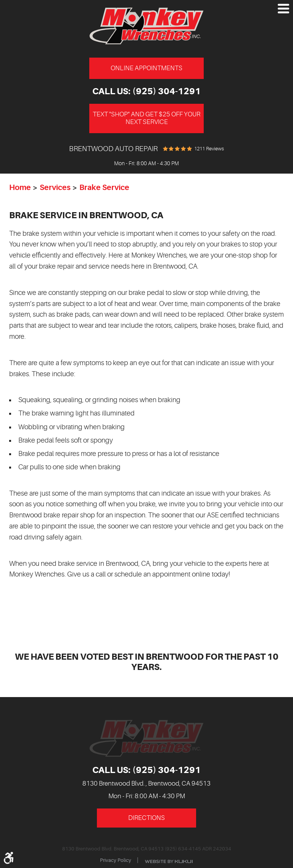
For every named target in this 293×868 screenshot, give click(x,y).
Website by (169, 861)
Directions (146, 818)
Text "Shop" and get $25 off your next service (146, 118)
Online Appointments (146, 68)
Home (20, 188)
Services (55, 188)
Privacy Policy (116, 860)
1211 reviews (209, 149)
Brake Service (104, 188)
